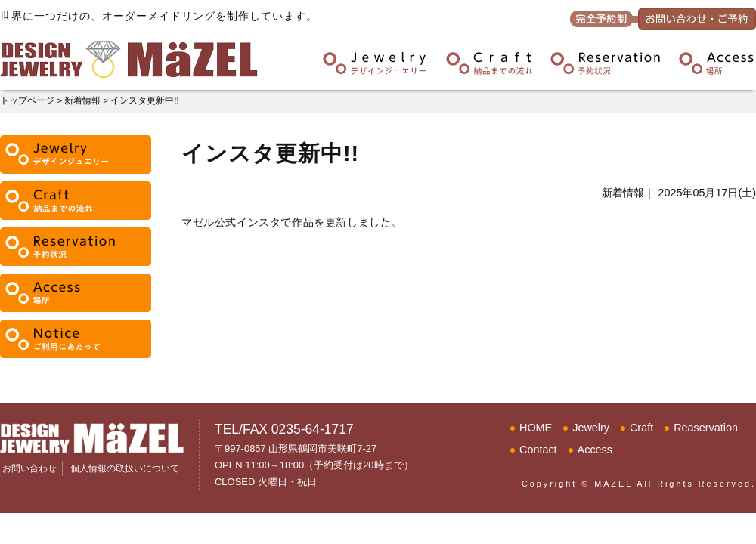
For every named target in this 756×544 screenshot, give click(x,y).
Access (595, 450)
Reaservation (706, 428)
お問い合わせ (29, 468)
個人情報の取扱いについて (125, 468)
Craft (641, 428)
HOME (536, 428)
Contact (538, 450)
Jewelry (591, 428)
